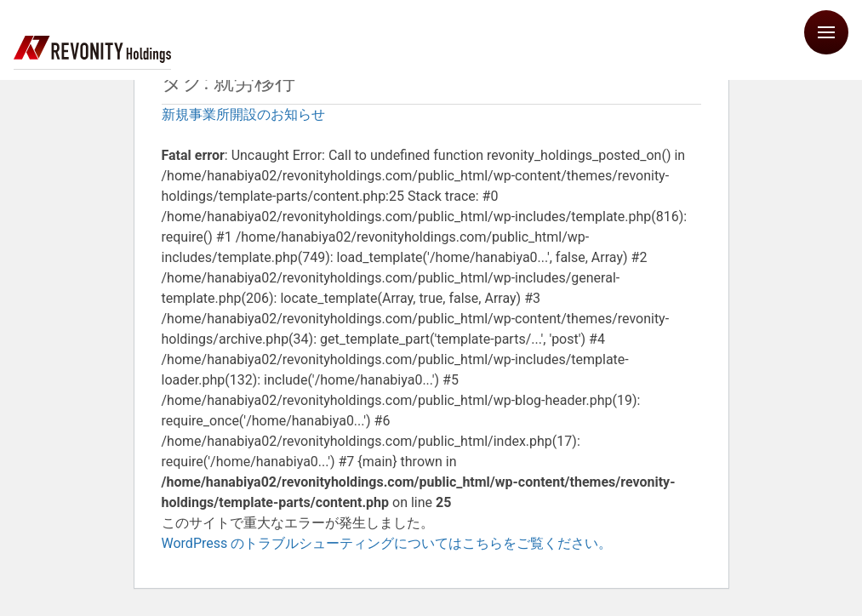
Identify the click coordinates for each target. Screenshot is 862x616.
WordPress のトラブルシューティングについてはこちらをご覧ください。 (387, 543)
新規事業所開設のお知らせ (243, 114)
